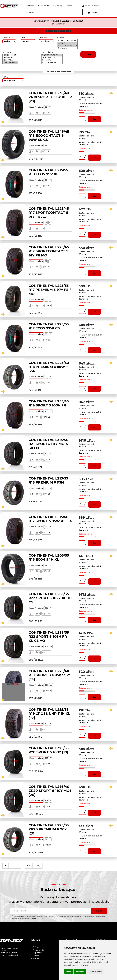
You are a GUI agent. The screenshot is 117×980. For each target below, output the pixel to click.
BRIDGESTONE (10, 55)
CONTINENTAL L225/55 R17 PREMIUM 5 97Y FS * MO (50, 290)
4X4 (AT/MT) (52, 60)
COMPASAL (10, 60)
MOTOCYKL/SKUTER (52, 63)
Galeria (69, 6)
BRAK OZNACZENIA (67, 41)
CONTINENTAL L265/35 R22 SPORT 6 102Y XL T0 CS (50, 598)
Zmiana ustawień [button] (95, 971)
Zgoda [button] (69, 971)
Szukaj (88, 54)
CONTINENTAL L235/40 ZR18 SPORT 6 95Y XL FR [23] (50, 97)
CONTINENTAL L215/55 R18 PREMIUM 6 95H (48, 480)
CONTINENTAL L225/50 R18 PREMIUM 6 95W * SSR (49, 367)
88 (28, 866)
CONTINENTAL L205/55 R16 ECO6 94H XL (49, 557)
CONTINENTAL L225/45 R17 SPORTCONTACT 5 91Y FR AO (49, 213)
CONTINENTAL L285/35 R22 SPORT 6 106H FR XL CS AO (49, 637)
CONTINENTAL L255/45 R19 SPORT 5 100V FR (49, 403)
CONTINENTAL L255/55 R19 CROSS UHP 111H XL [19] (49, 714)
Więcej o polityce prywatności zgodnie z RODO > (27, 919)
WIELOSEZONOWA (67, 45)
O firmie (31, 6)
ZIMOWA (67, 48)
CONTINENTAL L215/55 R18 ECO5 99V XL (48, 172)
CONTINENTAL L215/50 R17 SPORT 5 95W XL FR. (50, 519)
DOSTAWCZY (52, 58)
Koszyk (93, 13)
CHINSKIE (10, 58)
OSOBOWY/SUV (52, 55)
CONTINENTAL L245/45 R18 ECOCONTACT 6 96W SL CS (49, 136)
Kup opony (58, 6)
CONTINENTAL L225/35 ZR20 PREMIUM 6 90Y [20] (49, 829)
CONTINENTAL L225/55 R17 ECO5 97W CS (49, 326)
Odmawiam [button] (80, 971)
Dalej (37, 866)
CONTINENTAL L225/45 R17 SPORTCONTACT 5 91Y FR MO (49, 251)
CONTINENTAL (10, 63)
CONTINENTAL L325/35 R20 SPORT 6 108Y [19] (49, 750)
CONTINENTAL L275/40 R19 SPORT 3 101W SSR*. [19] (50, 675)
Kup (94, 119)
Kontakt (31, 13)
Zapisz (99, 911)
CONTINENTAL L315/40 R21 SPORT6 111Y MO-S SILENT (49, 444)
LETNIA (67, 43)
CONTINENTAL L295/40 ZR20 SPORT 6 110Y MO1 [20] (50, 791)
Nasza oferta (44, 6)
